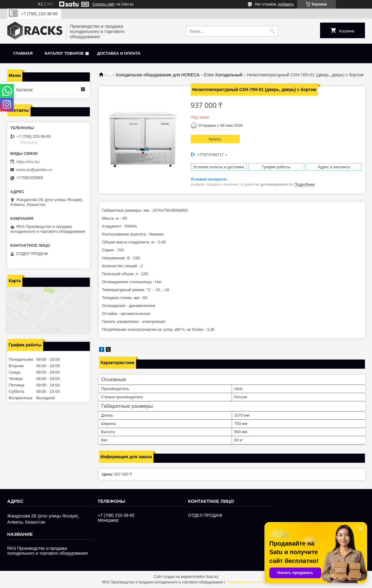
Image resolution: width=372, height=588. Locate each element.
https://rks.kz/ (28, 162)
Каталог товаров (64, 53)
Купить (215, 139)
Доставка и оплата (119, 53)
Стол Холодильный (223, 75)
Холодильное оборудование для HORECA (158, 75)
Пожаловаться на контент (248, 582)
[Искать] (273, 31)
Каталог (25, 90)
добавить (286, 4)
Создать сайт (104, 4)
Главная (23, 53)
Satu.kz (212, 577)
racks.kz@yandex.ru (34, 170)
